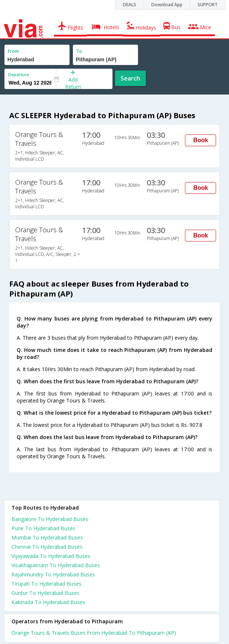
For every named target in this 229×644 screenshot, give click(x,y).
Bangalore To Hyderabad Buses (50, 519)
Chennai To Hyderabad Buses (47, 547)
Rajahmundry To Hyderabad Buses (53, 574)
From (13, 51)
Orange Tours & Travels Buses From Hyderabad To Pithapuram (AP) (94, 633)
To (79, 51)
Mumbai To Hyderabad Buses (47, 537)
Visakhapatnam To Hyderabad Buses (56, 565)
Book (201, 140)
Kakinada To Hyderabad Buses (48, 602)
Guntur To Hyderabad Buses (46, 593)
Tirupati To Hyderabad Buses (46, 584)
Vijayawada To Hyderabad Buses (51, 556)
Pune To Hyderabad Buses (43, 528)
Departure (19, 74)
